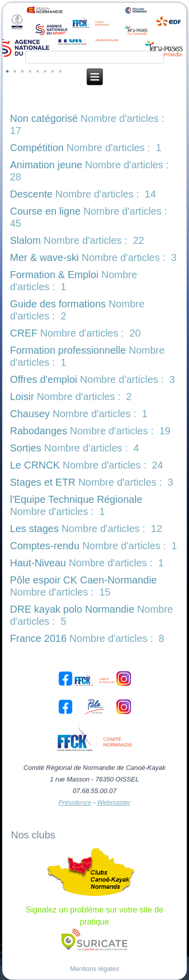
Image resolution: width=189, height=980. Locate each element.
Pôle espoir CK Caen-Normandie (83, 580)
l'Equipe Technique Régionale (76, 499)
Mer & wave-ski (45, 257)
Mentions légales (95, 969)
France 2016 (38, 638)
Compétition (37, 148)
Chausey (30, 414)
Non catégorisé (44, 118)
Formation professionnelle (68, 350)
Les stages (35, 529)
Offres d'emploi (44, 379)
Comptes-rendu (45, 546)
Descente (31, 194)
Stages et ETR (43, 482)
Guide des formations (58, 304)
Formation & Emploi (54, 275)
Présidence (75, 802)
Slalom (25, 240)
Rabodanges (39, 431)
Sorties (26, 448)
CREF (24, 333)
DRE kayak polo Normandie (72, 609)
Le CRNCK (35, 465)
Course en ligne (45, 211)
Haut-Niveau (38, 563)
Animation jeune (46, 165)
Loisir (22, 397)
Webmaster (114, 802)
